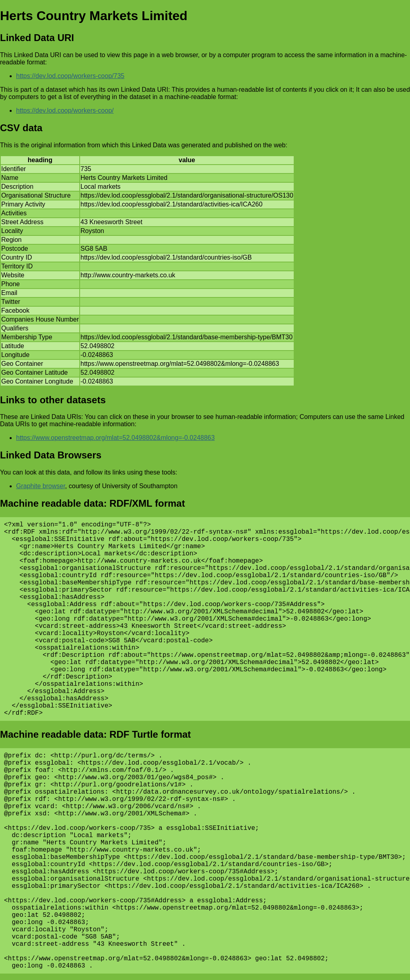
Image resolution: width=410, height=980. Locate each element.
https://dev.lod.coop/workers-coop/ (65, 110)
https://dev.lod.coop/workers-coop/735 (70, 76)
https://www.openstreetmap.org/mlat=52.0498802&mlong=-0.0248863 (115, 438)
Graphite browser (41, 486)
